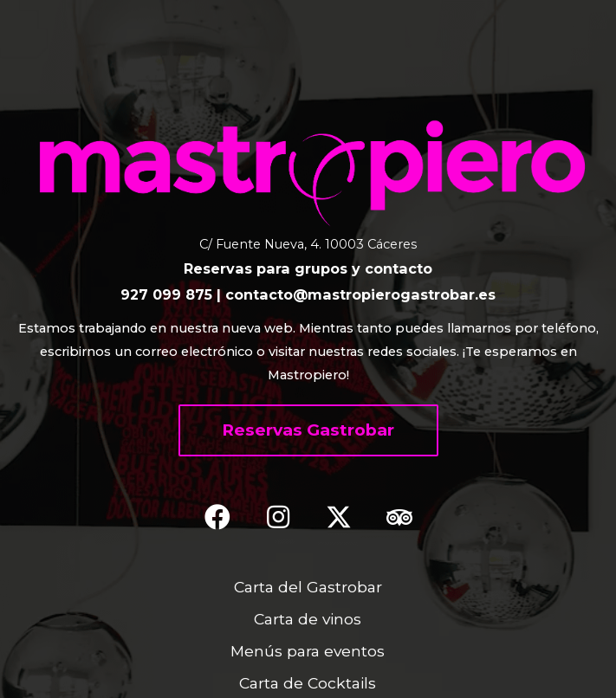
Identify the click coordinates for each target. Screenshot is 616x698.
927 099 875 (166, 294)
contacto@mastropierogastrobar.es (360, 294)
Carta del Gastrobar (308, 587)
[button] (308, 430)
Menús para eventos (308, 651)
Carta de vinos (308, 619)
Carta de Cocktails (308, 683)
